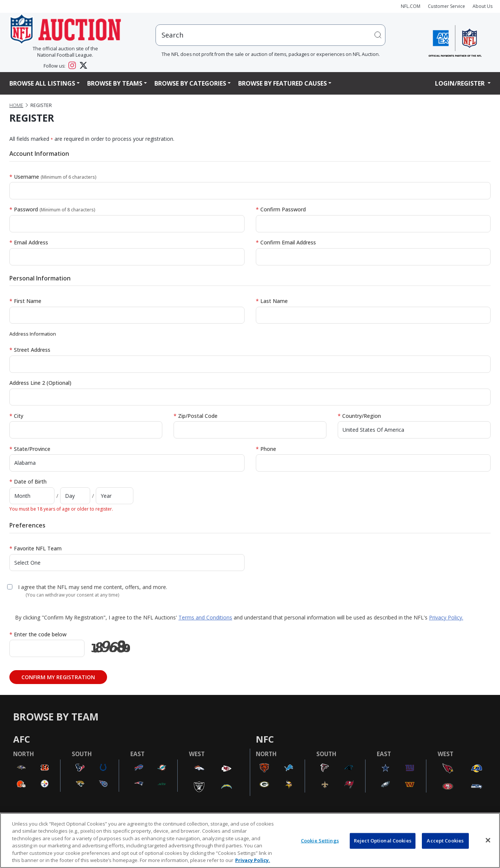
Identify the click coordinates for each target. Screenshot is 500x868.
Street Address (30, 350)
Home (16, 105)
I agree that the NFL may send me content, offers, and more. (93, 587)
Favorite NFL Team (35, 548)
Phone (266, 449)
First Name (25, 301)
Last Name (272, 301)
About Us (483, 6)
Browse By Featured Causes (282, 83)
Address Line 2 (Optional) (40, 383)
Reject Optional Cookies (383, 841)
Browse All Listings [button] (42, 83)
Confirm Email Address (286, 242)
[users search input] (270, 35)
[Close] (488, 840)
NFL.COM (411, 6)
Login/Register (461, 83)
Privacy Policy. (446, 617)
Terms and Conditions (205, 617)
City (16, 416)
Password (52, 209)
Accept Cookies (445, 841)
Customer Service (446, 6)
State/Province (30, 449)
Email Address (29, 242)
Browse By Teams (115, 83)
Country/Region (359, 416)
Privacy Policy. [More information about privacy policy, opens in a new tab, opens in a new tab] (253, 860)
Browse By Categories (190, 83)
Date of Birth (28, 481)
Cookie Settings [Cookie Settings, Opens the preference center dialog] (320, 841)
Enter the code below (38, 634)
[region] (250, 840)
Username (53, 177)
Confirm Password (281, 209)
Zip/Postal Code (196, 416)
